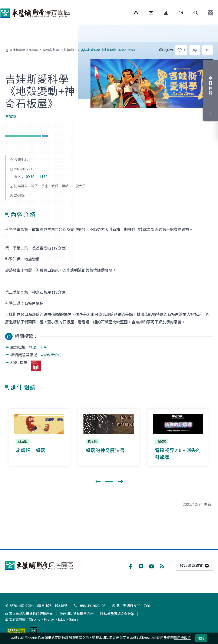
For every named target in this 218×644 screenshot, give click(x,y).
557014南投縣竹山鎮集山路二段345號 (36, 606)
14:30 (43, 177)
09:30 (30, 177)
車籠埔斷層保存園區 (35, 13)
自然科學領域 (51, 355)
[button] (196, 13)
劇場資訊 (70, 50)
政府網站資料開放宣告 (77, 614)
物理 (32, 347)
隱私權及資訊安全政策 (117, 614)
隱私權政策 (182, 638)
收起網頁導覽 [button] (191, 566)
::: (127, 13)
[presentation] (98, 482)
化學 (43, 347)
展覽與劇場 (51, 50)
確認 (201, 638)
